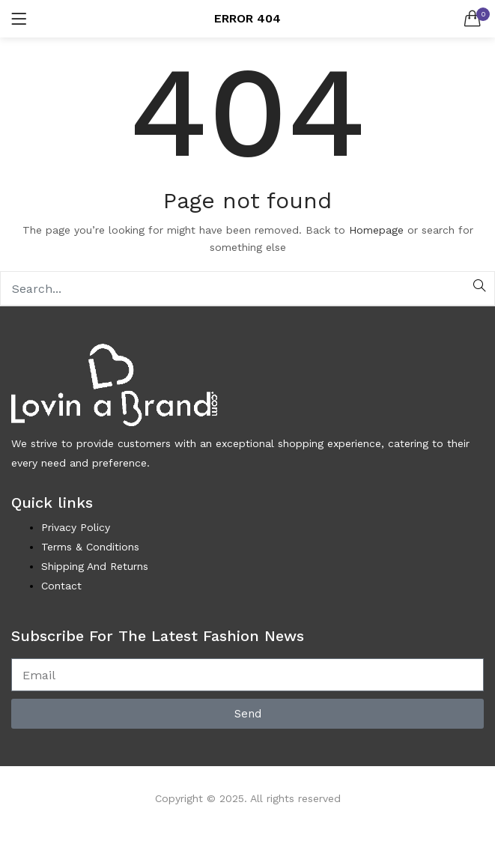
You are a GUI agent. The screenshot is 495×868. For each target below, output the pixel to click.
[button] (473, 19)
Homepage (376, 230)
